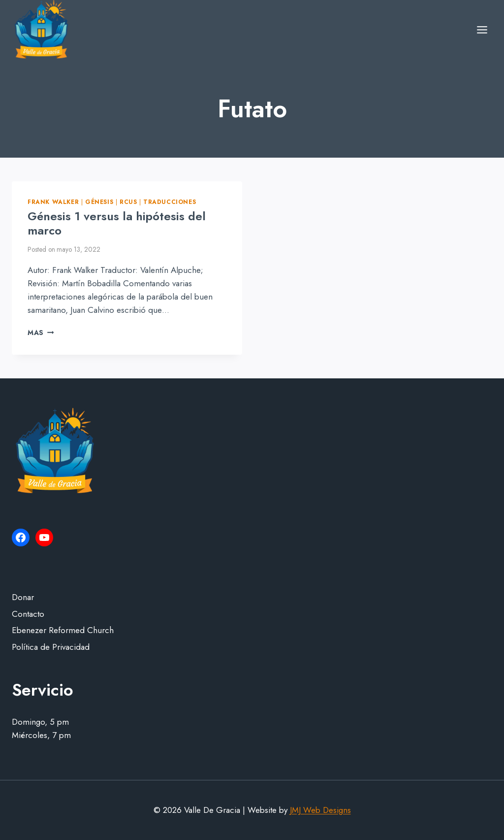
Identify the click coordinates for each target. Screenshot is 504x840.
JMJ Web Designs (320, 810)
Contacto (28, 614)
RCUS (128, 202)
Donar (23, 597)
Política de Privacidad (51, 647)
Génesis (99, 202)
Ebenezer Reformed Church (63, 630)
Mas (41, 333)
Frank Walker (53, 202)
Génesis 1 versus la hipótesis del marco (117, 223)
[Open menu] (482, 30)
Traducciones (170, 202)
